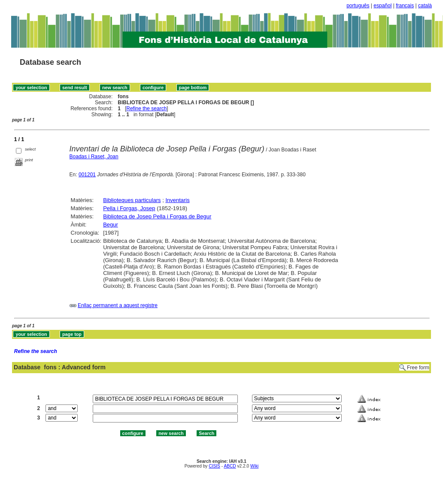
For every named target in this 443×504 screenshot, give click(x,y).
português (358, 6)
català (425, 6)
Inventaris (177, 200)
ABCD (230, 466)
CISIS (214, 466)
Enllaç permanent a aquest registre (118, 305)
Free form (418, 368)
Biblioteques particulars (132, 200)
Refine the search (146, 109)
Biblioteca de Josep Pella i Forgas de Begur (157, 216)
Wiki (254, 466)
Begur (111, 225)
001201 (87, 175)
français (405, 6)
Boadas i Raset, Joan (94, 157)
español (382, 6)
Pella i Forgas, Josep (129, 208)
